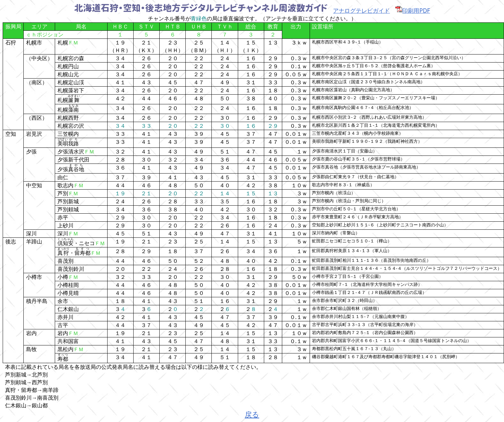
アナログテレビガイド (361, 10)
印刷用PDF (413, 10)
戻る (252, 414)
